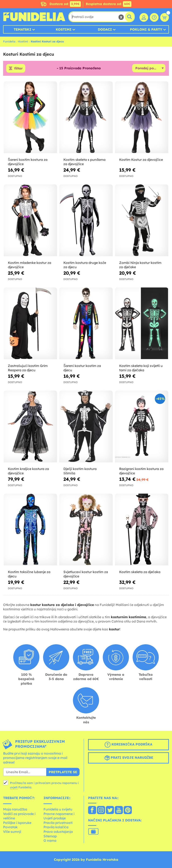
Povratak (10, 827)
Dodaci (105, 29)
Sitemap (50, 836)
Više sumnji (12, 832)
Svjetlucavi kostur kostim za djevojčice (86, 574)
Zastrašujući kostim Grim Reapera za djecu (28, 368)
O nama (50, 840)
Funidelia (9, 41)
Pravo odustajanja (58, 832)
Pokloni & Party (146, 29)
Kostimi (64, 29)
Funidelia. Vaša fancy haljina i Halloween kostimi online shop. (34, 17)
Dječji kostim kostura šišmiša (80, 471)
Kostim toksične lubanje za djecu (29, 574)
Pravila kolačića (56, 827)
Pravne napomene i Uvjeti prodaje (59, 816)
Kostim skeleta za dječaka (140, 572)
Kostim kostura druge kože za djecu (85, 265)
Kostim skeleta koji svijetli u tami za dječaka (141, 368)
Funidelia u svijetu (58, 809)
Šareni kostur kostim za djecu (82, 368)
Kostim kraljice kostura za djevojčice (28, 471)
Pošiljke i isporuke (17, 823)
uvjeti (14, 787)
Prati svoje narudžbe (129, 758)
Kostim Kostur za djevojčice (141, 160)
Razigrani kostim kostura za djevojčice (141, 471)
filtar (18, 68)
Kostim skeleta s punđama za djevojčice (84, 162)
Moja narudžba (15, 809)
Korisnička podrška (128, 745)
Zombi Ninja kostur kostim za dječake (140, 265)
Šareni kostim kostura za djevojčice (28, 162)
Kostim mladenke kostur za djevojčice (30, 265)
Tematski (22, 29)
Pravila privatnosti (58, 823)
